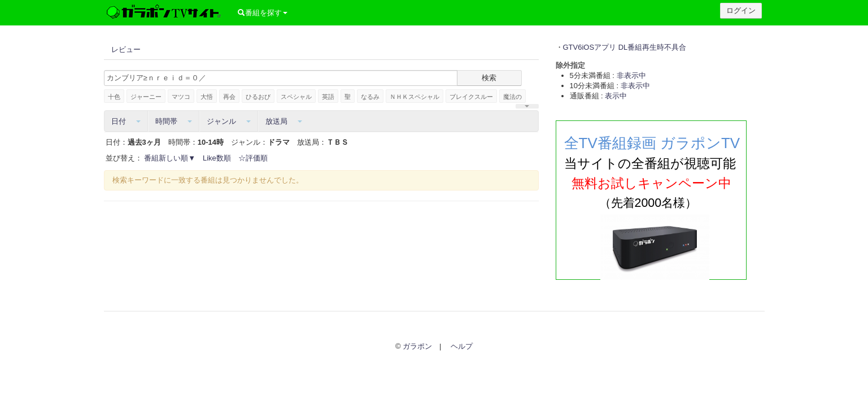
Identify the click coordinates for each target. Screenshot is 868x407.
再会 (229, 97)
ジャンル (229, 121)
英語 (328, 97)
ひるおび (258, 97)
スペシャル (296, 97)
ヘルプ (462, 346)
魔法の (512, 97)
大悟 (207, 97)
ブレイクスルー (471, 97)
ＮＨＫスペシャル (415, 97)
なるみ (370, 97)
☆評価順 (253, 158)
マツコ (181, 97)
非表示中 (631, 75)
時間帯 (174, 121)
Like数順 (217, 158)
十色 (114, 97)
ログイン (741, 10)
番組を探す (261, 13)
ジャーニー (146, 97)
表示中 (616, 96)
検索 (489, 78)
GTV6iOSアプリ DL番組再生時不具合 (625, 47)
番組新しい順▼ (170, 158)
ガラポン (417, 346)
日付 (126, 121)
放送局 (284, 121)
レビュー (126, 49)
